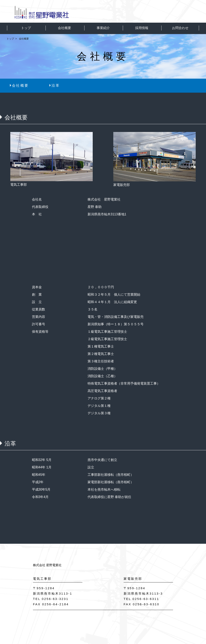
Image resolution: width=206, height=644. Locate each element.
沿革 (56, 86)
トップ (10, 39)
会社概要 (20, 86)
